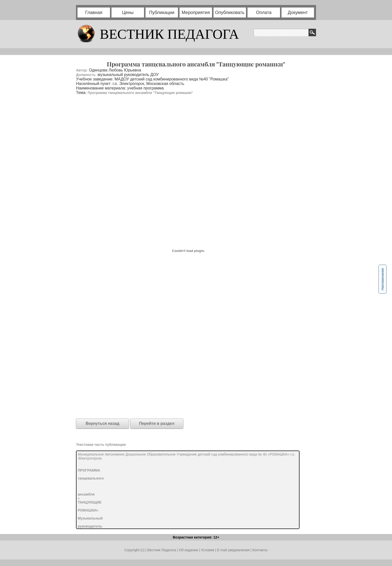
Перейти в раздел (157, 423)
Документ (298, 12)
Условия (208, 550)
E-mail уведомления (233, 550)
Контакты (260, 550)
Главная (94, 12)
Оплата (264, 12)
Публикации (162, 12)
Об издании (188, 550)
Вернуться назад (103, 423)
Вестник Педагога (162, 550)
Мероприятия (196, 12)
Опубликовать (230, 12)
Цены (128, 12)
